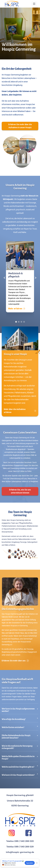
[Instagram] (12, 833)
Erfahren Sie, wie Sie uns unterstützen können (20, 491)
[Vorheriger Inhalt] (4, 278)
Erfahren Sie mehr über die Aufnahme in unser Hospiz (20, 126)
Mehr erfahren (17, 309)
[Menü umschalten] (34, 4)
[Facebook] (29, 833)
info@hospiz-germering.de (20, 852)
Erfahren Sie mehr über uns (15, 661)
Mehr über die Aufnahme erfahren (20, 411)
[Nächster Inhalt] (36, 278)
